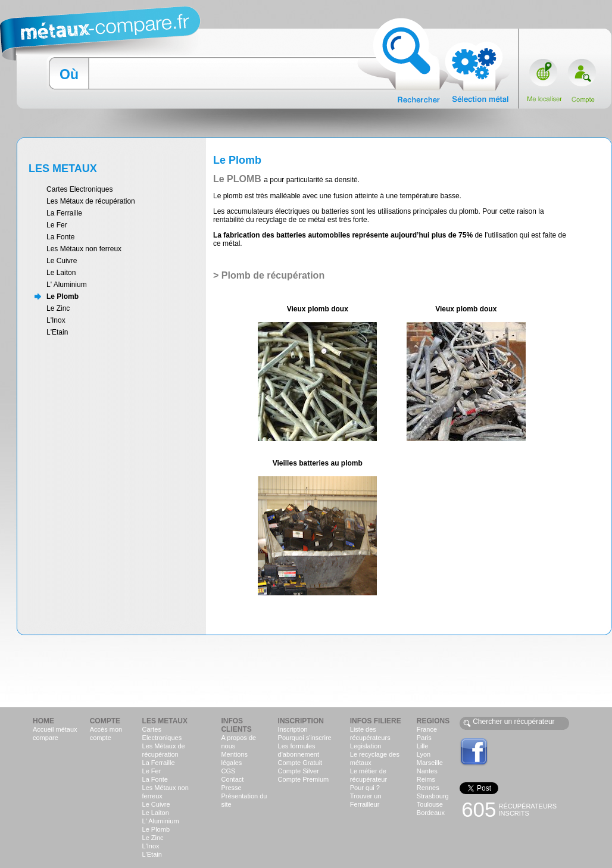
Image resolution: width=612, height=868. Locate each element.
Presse (231, 788)
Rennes (428, 788)
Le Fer (57, 225)
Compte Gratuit (300, 763)
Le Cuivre (62, 261)
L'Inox (56, 320)
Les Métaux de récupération (91, 201)
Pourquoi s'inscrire (305, 738)
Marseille (430, 763)
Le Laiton (61, 273)
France (427, 729)
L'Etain (57, 332)
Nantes (427, 771)
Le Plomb (63, 296)
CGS (228, 771)
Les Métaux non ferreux (84, 249)
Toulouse (430, 804)
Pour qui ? (365, 788)
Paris (424, 738)
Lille (423, 746)
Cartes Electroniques (79, 189)
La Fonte (60, 237)
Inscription (293, 729)
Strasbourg (433, 796)
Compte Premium (304, 779)
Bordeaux (431, 813)
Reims (426, 779)
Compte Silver (299, 771)
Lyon (424, 754)
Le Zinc (58, 308)
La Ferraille (64, 213)
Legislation (366, 746)
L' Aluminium (67, 285)
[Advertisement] (306, 670)
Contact (232, 779)
